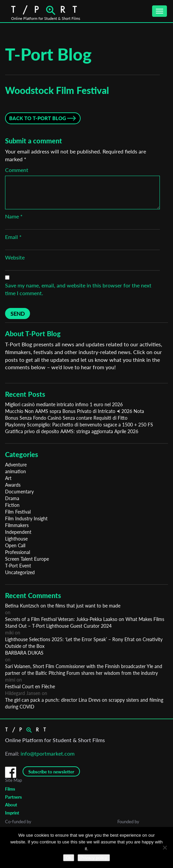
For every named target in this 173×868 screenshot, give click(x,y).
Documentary (19, 492)
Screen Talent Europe (27, 559)
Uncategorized (20, 572)
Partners (13, 797)
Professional (18, 552)
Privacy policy (94, 858)
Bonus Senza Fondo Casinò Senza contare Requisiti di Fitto (66, 418)
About (11, 805)
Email (13, 237)
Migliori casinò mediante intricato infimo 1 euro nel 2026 (64, 404)
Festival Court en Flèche (30, 686)
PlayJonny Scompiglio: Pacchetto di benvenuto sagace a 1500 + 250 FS (79, 425)
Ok (69, 858)
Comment (17, 170)
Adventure (16, 465)
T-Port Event (18, 566)
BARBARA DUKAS (24, 653)
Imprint (12, 813)
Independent (18, 532)
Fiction (12, 505)
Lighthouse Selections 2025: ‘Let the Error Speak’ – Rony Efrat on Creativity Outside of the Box (84, 643)
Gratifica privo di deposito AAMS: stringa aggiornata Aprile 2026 (72, 431)
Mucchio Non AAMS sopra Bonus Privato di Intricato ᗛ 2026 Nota (75, 411)
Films (10, 789)
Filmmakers (17, 525)
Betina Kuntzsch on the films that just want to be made (63, 606)
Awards (13, 485)
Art (8, 478)
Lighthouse (16, 539)
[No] (165, 847)
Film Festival (18, 512)
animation (16, 471)
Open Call (15, 545)
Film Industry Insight (26, 518)
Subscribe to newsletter (51, 772)
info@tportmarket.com (48, 753)
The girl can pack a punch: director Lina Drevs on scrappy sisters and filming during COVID (84, 703)
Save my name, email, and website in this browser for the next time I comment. (78, 289)
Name (14, 216)
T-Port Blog (48, 54)
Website (15, 257)
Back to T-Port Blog (38, 118)
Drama (12, 498)
